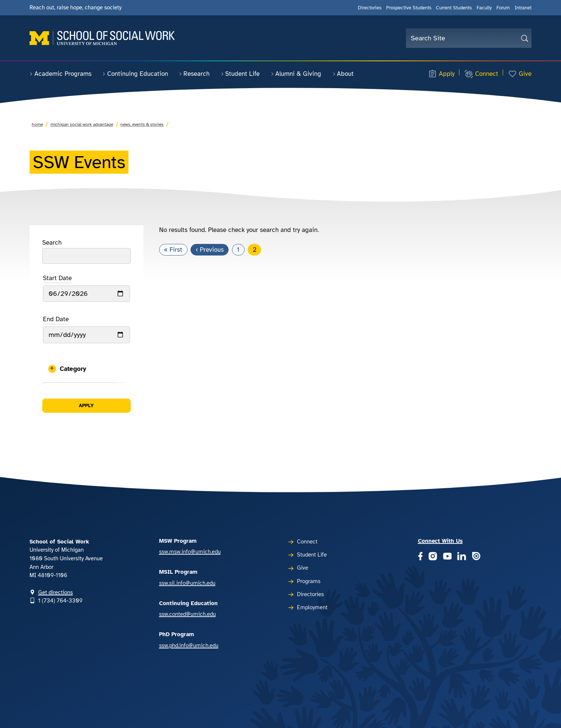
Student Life (240, 74)
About (343, 74)
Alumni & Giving (296, 74)
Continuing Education (135, 74)
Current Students (454, 8)
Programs (309, 581)
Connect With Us (440, 541)
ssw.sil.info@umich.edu (187, 583)
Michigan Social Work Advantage (82, 124)
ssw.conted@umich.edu (187, 614)
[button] (86, 369)
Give (520, 74)
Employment (312, 607)
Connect (481, 74)
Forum (503, 8)
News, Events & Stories (142, 124)
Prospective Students (409, 8)
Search (52, 243)
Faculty (484, 8)
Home (37, 124)
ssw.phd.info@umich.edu (189, 645)
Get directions (55, 592)
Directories (370, 8)
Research (194, 74)
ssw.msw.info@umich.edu (190, 552)
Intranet (523, 8)
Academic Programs (61, 74)
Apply (441, 74)
